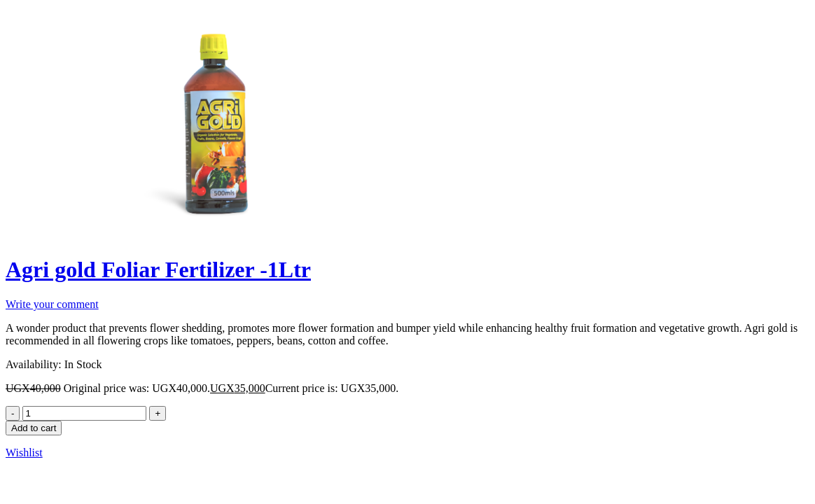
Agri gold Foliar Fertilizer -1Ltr (158, 269)
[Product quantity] (84, 413)
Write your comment (52, 304)
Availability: (34, 364)
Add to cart (34, 428)
